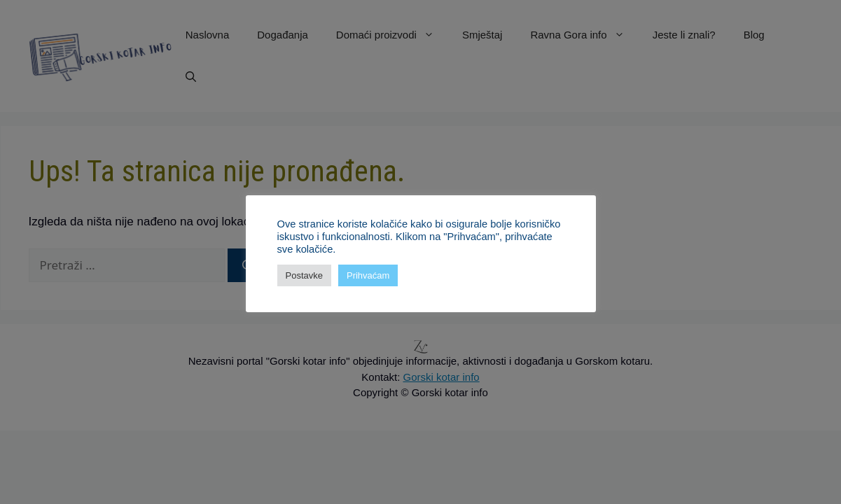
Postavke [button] (304, 275)
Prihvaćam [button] (368, 275)
